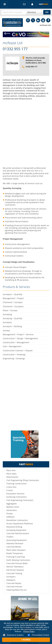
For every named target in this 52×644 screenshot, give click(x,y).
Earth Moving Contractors (18, 560)
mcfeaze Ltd (13, 43)
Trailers (10, 537)
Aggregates (12, 504)
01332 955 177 (15, 49)
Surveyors (11, 577)
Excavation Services (15, 494)
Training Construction (17, 484)
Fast (44, 4)
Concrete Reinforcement (18, 533)
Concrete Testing (14, 573)
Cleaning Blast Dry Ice (17, 590)
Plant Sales (11, 474)
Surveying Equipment (16, 530)
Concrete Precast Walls (17, 563)
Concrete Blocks (14, 547)
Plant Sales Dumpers (16, 550)
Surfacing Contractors (17, 497)
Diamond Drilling (14, 527)
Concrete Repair (14, 583)
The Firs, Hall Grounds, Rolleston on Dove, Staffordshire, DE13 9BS (36, 60)
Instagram (28, 20)
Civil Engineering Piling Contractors (23, 480)
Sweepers (11, 580)
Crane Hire (11, 487)
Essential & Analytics (13, 635)
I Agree (26, 640)
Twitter (33, 20)
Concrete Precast (14, 587)
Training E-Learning (16, 557)
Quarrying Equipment (17, 540)
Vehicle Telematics (15, 567)
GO (47, 12)
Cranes (10, 490)
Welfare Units (13, 507)
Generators (12, 510)
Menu (5, 4)
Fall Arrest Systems (15, 570)
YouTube (43, 20)
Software (10, 517)
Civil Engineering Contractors (20, 500)
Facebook (48, 20)
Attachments (12, 477)
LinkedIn (38, 20)
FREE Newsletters (24, 4)
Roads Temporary (15, 553)
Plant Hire (11, 470)
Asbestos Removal (15, 543)
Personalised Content (38, 635)
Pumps (10, 513)
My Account (32, 4)
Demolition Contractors (17, 520)
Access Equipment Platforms (20, 524)
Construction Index (12, 23)
